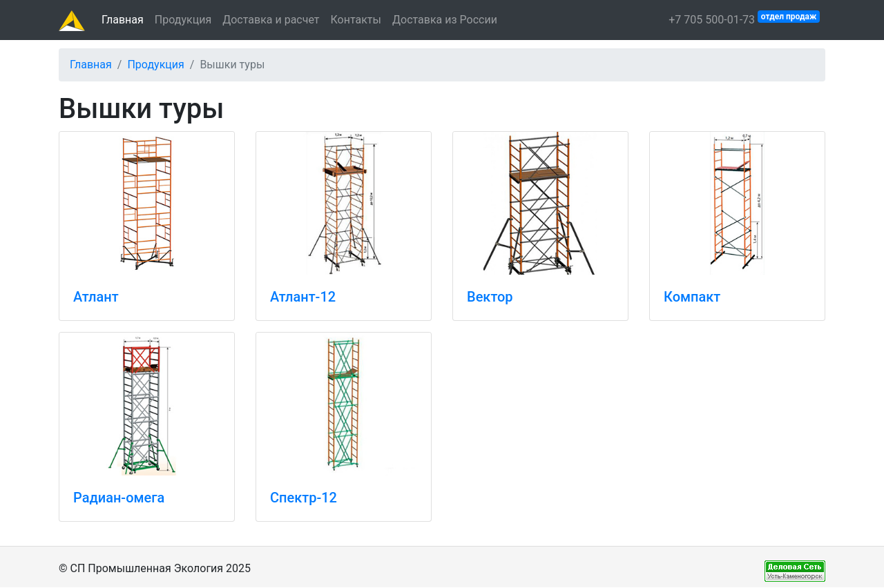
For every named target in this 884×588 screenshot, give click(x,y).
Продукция (183, 20)
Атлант (96, 297)
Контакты (356, 20)
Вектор (490, 297)
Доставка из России (445, 20)
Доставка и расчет (271, 20)
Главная (123, 20)
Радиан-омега (119, 498)
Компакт (692, 297)
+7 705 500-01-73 (744, 18)
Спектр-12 (304, 498)
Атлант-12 (303, 297)
